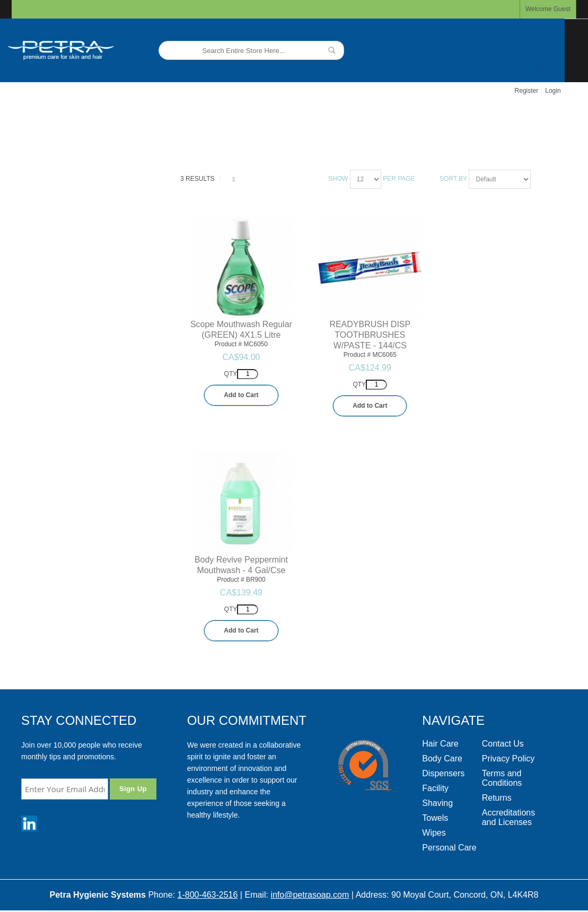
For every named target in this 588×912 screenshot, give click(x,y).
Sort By (453, 179)
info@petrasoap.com (310, 895)
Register (527, 91)
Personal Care (449, 848)
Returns (497, 798)
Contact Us (503, 744)
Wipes (434, 833)
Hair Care (440, 744)
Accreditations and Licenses (509, 817)
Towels (435, 818)
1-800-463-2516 (208, 895)
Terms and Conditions (502, 778)
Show (338, 179)
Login (553, 91)
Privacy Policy (508, 758)
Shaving (437, 803)
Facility (435, 788)
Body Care (442, 758)
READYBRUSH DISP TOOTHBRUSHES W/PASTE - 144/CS (370, 335)
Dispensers (443, 773)
